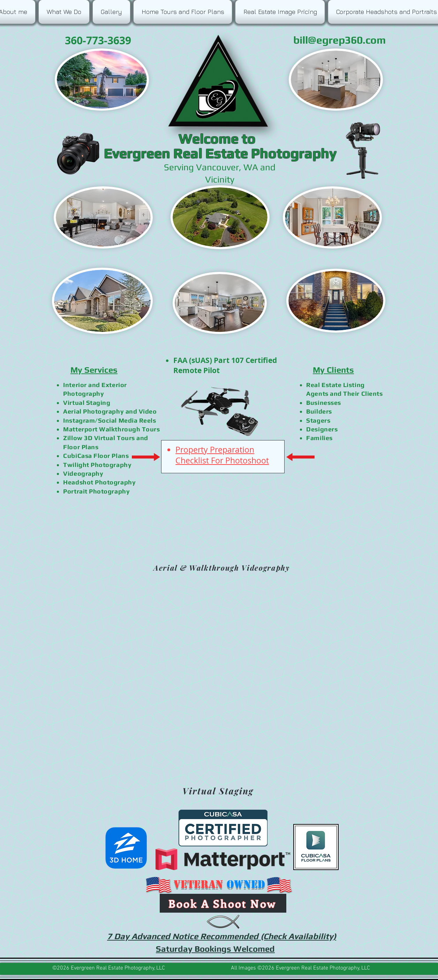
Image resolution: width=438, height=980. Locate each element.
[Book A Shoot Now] (223, 903)
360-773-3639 (97, 40)
